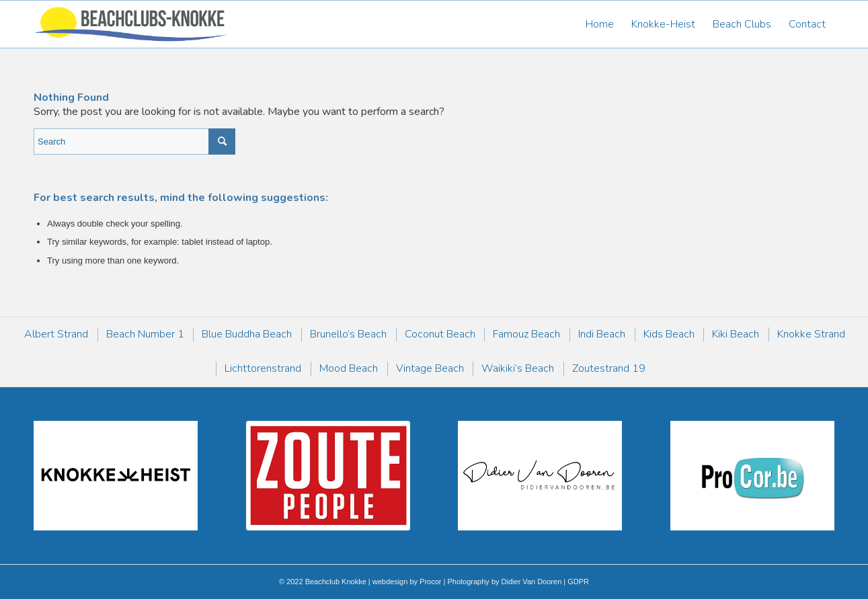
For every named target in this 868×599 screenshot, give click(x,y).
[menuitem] (600, 24)
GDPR (577, 582)
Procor (430, 582)
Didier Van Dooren (532, 582)
